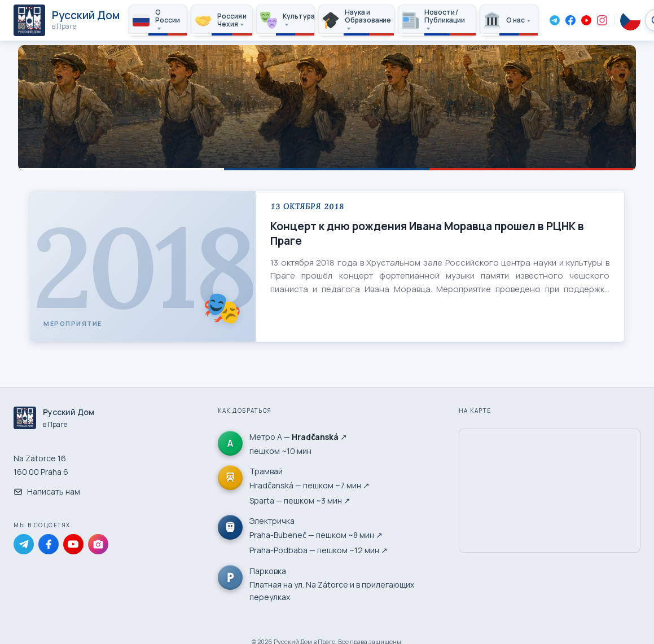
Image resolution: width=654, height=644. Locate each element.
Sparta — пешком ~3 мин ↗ (300, 500)
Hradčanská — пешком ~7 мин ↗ (310, 485)
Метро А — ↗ (298, 437)
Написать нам (47, 491)
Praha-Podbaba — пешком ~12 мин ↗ (319, 550)
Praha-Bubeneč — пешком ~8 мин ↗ (316, 535)
